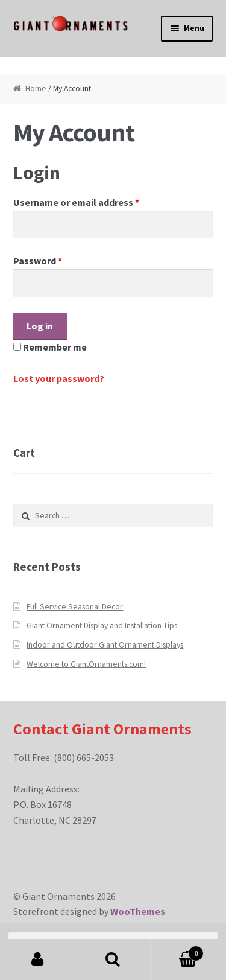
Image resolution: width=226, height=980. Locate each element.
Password (38, 261)
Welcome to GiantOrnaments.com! (86, 664)
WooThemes (138, 911)
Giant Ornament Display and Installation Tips (102, 625)
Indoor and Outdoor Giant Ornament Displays (105, 645)
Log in (40, 326)
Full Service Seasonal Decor (75, 607)
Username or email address (76, 202)
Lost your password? (59, 378)
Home (36, 88)
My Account (38, 959)
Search (113, 959)
